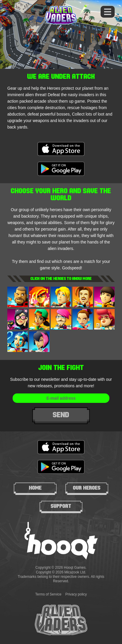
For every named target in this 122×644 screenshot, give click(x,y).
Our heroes (87, 488)
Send (61, 415)
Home (35, 488)
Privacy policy (76, 594)
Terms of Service (48, 594)
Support (61, 506)
